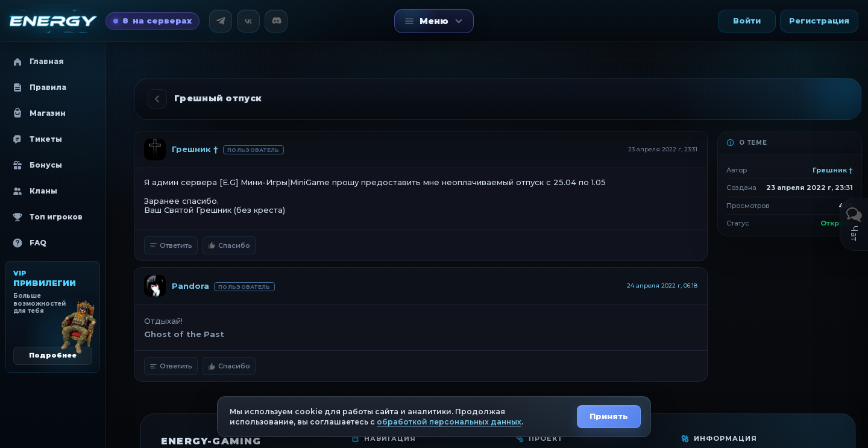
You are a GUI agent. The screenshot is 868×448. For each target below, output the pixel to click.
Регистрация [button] (819, 21)
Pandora (190, 286)
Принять (609, 416)
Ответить (171, 245)
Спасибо (229, 245)
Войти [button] (747, 21)
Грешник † (195, 149)
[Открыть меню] (434, 21)
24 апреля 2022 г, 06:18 (662, 286)
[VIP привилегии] (53, 317)
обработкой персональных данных (449, 422)
